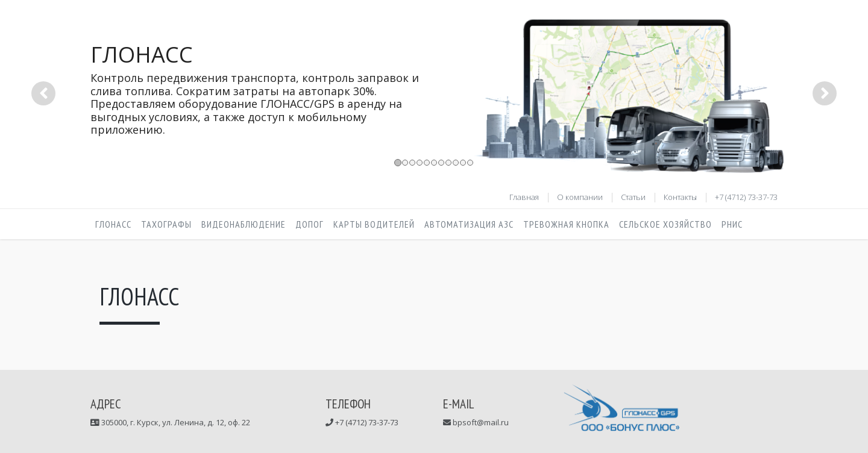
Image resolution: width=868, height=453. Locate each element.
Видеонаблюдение (244, 224)
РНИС (732, 224)
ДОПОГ (310, 224)
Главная (524, 197)
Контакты (680, 197)
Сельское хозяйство (665, 224)
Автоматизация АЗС (469, 224)
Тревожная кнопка (566, 224)
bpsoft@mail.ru (480, 422)
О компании (580, 197)
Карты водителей (374, 224)
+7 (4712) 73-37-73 (746, 197)
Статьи (633, 197)
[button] (43, 134)
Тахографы (166, 224)
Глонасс (113, 224)
